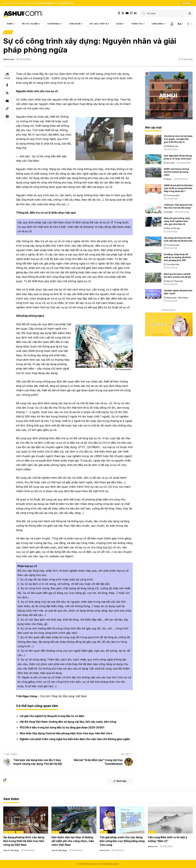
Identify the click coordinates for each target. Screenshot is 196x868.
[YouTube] (127, 13)
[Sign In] (172, 24)
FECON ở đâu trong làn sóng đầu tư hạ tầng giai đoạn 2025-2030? (62, 728)
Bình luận (119, 781)
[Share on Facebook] (7, 85)
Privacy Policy (46, 3)
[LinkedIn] (135, 13)
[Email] (7, 101)
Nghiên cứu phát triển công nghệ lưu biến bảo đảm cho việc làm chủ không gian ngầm (75, 739)
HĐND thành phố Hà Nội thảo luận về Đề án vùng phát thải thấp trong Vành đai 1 (178, 188)
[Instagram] (131, 13)
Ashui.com (9, 59)
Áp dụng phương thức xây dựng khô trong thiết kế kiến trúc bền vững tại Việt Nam (24, 841)
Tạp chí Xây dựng (11, 850)
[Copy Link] (7, 109)
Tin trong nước (173, 195)
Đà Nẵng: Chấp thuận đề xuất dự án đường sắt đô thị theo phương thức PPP (177, 257)
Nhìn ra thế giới (173, 228)
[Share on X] (7, 93)
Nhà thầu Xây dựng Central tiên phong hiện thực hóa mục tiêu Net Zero (66, 733)
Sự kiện (170, 212)
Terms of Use (66, 3)
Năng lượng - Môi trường (177, 298)
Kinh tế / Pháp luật (174, 281)
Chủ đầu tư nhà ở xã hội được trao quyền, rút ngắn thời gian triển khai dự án (178, 139)
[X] (123, 13)
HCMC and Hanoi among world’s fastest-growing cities (176, 172)
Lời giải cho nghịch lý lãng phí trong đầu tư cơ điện (52, 716)
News (169, 179)
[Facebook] (119, 13)
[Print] (7, 117)
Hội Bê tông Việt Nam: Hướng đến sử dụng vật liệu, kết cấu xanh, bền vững (68, 722)
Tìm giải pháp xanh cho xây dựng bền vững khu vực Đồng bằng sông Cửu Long (122, 841)
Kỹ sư (8, 32)
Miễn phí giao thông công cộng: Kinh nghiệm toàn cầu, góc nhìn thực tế (177, 221)
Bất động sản (172, 146)
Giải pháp (9, 832)
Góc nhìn (170, 163)
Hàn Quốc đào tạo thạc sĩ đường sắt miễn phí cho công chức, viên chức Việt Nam (73, 841)
